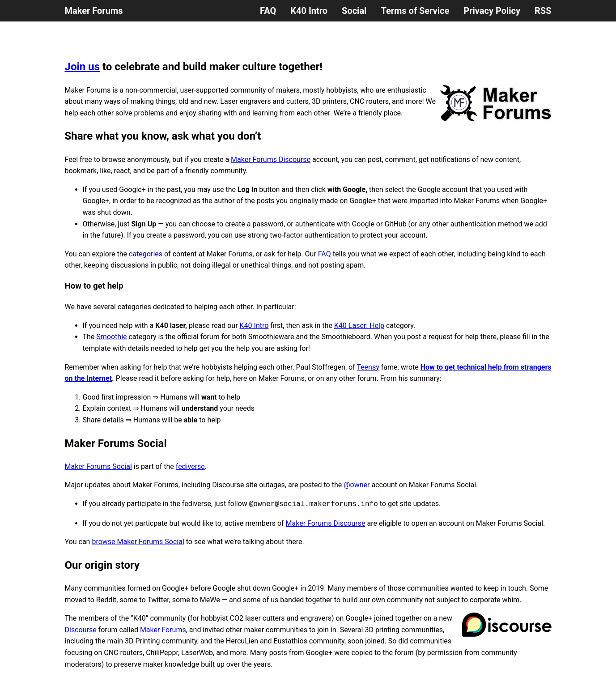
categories (146, 254)
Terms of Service (415, 11)
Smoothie (111, 337)
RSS (543, 11)
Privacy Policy (492, 11)
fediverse (190, 466)
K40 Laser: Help (359, 326)
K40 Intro (309, 11)
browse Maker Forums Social (138, 542)
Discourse (81, 630)
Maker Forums (94, 11)
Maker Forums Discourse (271, 160)
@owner (357, 485)
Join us (83, 67)
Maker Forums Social (98, 466)
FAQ (268, 11)
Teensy (368, 367)
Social (354, 11)
